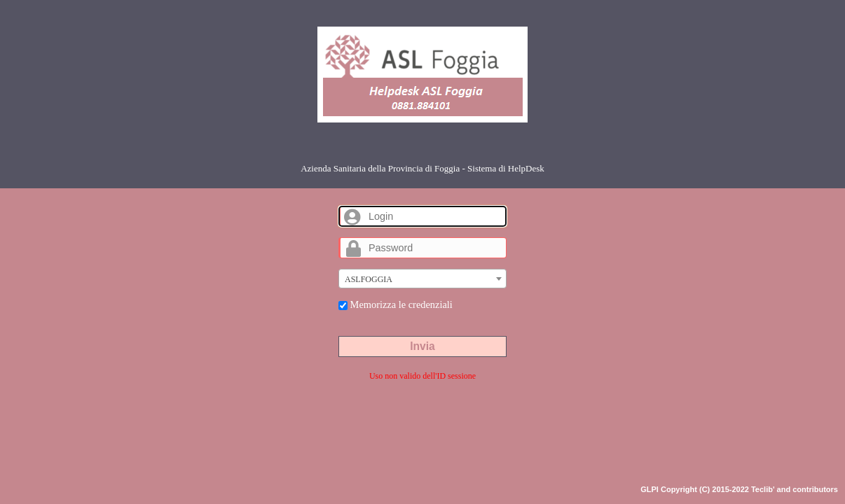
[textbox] (422, 279)
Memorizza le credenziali (396, 304)
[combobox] (422, 279)
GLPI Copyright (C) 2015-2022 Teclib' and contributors (739, 489)
